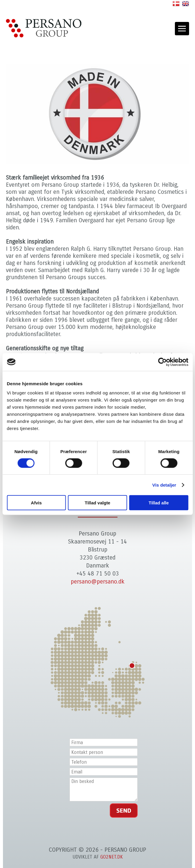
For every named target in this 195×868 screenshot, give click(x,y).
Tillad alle (159, 503)
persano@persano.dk (98, 582)
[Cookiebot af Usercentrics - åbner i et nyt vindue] (162, 362)
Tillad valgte (97, 503)
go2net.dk (112, 857)
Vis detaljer (164, 485)
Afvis (36, 503)
